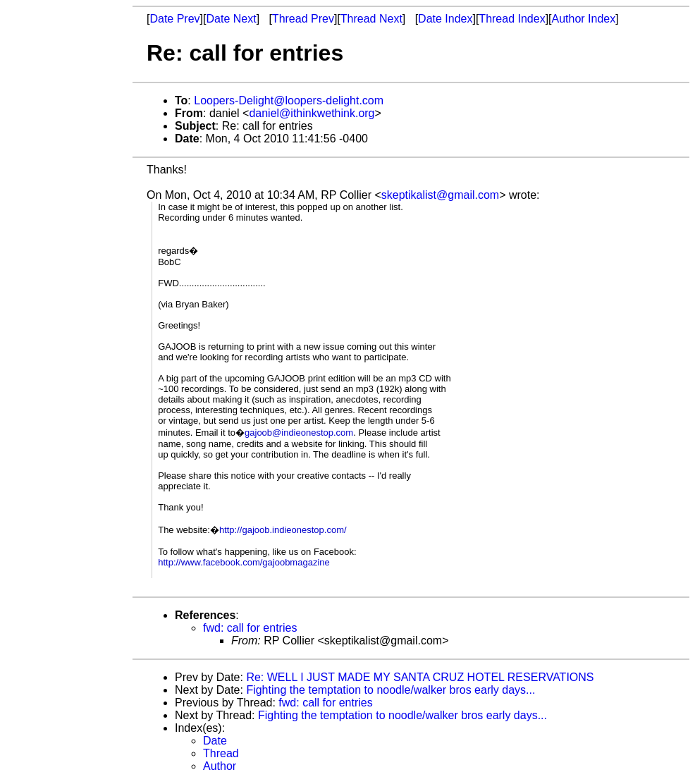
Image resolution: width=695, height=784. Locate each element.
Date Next (231, 19)
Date (215, 741)
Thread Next (371, 19)
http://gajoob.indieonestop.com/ (283, 530)
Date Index (445, 19)
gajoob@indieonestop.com (299, 433)
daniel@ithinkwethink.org (312, 113)
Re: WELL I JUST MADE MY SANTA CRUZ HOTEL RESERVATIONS (420, 677)
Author (220, 766)
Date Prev (174, 19)
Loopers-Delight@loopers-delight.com (289, 100)
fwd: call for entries (250, 628)
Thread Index (512, 19)
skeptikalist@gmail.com (440, 195)
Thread (221, 753)
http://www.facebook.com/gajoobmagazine (244, 562)
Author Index (584, 19)
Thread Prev (303, 19)
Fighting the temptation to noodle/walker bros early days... (390, 690)
